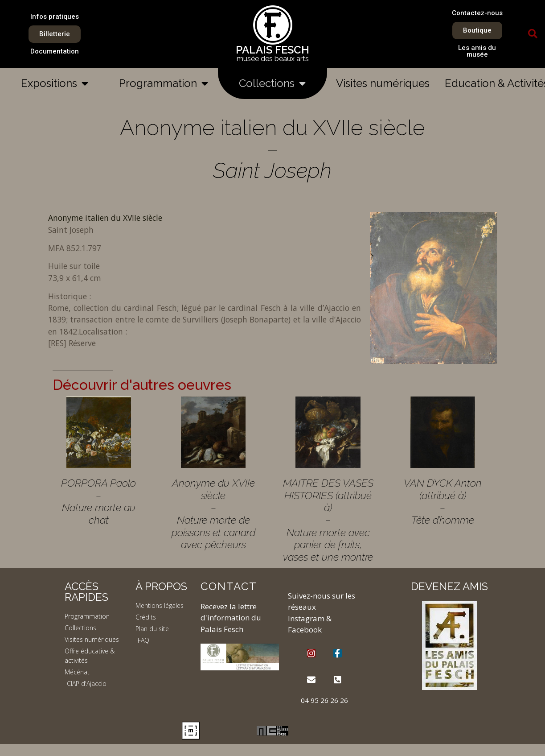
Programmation (164, 83)
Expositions (55, 83)
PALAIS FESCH (272, 50)
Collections (272, 83)
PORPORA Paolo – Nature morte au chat (98, 501)
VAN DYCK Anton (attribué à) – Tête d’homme (443, 501)
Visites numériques (383, 83)
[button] (533, 34)
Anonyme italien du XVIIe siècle (105, 218)
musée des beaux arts (273, 59)
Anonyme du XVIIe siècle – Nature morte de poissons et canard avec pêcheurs (213, 514)
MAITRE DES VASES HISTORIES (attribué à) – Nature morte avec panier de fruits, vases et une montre (328, 520)
